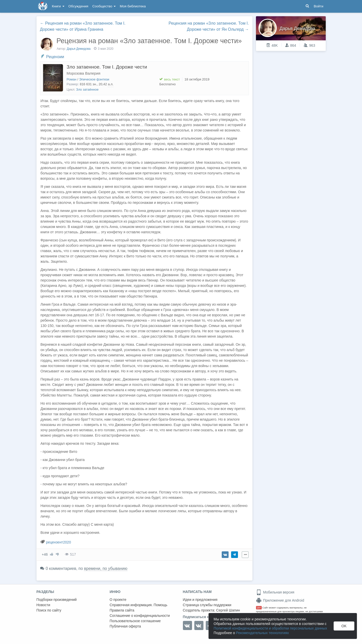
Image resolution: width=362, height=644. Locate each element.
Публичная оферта (125, 626)
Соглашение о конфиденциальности (140, 616)
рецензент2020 (58, 542)
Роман (72, 79)
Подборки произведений (57, 600)
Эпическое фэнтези (94, 79)
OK (344, 626)
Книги (58, 6)
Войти (319, 6)
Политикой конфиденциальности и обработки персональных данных (270, 628)
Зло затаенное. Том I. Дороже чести (107, 67)
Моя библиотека (133, 6)
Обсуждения (78, 6)
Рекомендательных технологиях (262, 633)
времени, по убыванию (106, 568)
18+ (259, 608)
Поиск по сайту (49, 610)
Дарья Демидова (79, 49)
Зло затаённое (87, 89)
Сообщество (104, 6)
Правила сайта (122, 610)
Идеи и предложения (200, 600)
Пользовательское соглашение (135, 621)
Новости (43, 605)
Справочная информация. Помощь (139, 605)
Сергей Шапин (228, 610)
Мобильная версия (275, 592)
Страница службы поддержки (207, 605)
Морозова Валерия (84, 73)
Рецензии (55, 57)
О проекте (118, 600)
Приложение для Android (280, 600)
